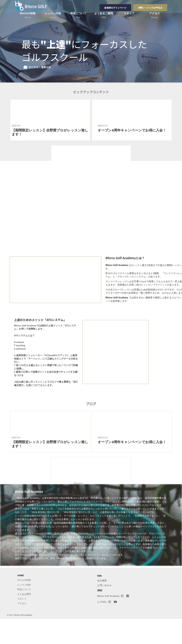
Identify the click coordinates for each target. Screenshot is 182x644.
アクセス (23, 628)
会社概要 (102, 605)
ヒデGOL (103, 626)
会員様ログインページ (115, 7)
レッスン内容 (25, 609)
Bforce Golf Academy (109, 620)
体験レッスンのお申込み (150, 7)
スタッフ (23, 623)
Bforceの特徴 (25, 604)
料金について (25, 614)
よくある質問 (25, 618)
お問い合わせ (105, 609)
